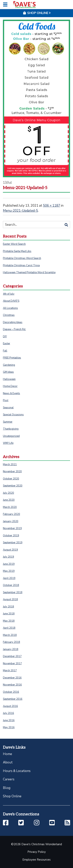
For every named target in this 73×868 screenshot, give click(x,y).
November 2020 (12, 471)
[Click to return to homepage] (24, 4)
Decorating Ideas (13, 322)
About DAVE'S (11, 301)
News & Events (11, 393)
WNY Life (8, 443)
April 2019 (9, 578)
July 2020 (8, 493)
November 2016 (12, 685)
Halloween (9, 379)
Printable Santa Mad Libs (17, 251)
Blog (7, 788)
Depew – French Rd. (14, 329)
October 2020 (11, 479)
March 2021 (10, 464)
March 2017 (10, 671)
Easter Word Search (14, 244)
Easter (7, 344)
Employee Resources (36, 860)
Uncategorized (11, 436)
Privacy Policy (37, 852)
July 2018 (8, 607)
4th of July (9, 294)
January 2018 (11, 649)
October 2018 (11, 585)
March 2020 (10, 507)
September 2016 (13, 699)
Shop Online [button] (37, 13)
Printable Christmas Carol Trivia (21, 265)
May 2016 (9, 727)
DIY (5, 337)
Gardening (9, 365)
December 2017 (12, 656)
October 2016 (11, 692)
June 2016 (9, 720)
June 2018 (9, 614)
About (8, 762)
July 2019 (8, 557)
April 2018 (9, 628)
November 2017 (12, 664)
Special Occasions (13, 415)
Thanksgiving (11, 429)
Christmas (9, 315)
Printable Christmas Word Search (22, 258)
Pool (6, 400)
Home (7, 754)
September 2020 (13, 486)
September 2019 (13, 543)
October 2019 (11, 536)
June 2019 (9, 564)
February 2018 (11, 642)
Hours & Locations (17, 771)
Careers (9, 779)
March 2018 (10, 635)
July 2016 (8, 713)
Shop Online (12, 796)
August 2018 (10, 599)
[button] (6, 823)
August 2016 (10, 706)
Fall (5, 351)
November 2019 (12, 528)
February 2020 (11, 514)
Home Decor (10, 386)
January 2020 (11, 521)
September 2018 (13, 592)
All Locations (10, 308)
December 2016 (12, 678)
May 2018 (9, 621)
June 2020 (9, 500)
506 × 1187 (52, 206)
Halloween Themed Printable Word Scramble (29, 272)
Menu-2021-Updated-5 (20, 211)
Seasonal (8, 408)
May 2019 (9, 571)
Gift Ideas (8, 372)
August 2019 (10, 550)
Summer (8, 422)
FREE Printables (12, 358)
